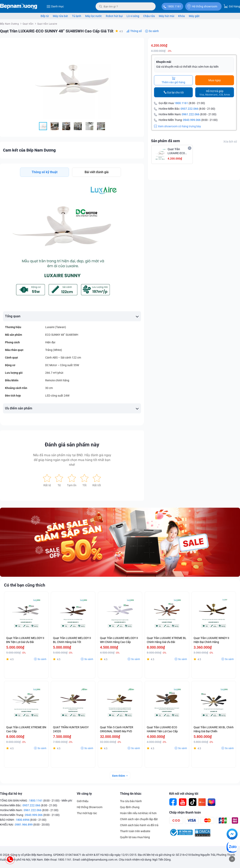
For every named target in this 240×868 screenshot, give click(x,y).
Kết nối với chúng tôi (184, 794)
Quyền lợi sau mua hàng (135, 837)
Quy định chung (130, 807)
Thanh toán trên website (135, 831)
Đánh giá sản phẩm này (72, 445)
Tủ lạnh (77, 16)
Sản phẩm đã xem (165, 141)
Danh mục (55, 6)
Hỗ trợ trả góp (215, 93)
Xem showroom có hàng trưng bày (177, 126)
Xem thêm (118, 776)
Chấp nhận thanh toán (185, 812)
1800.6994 (23, 820)
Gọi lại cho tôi (175, 92)
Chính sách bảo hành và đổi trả (139, 825)
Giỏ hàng (232, 6)
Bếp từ (45, 16)
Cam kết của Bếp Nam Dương (29, 150)
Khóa (181, 16)
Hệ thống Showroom (90, 807)
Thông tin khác (131, 794)
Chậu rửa (149, 16)
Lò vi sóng (133, 16)
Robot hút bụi (114, 16)
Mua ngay (215, 80)
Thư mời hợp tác (87, 813)
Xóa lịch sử (230, 142)
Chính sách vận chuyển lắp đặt (139, 819)
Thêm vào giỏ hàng (173, 80)
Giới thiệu (83, 801)
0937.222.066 (189, 109)
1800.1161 (174, 6)
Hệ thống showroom (202, 6)
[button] (137, 44)
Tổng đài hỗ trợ (11, 794)
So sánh (154, 31)
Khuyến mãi (164, 62)
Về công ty (84, 794)
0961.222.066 (191, 114)
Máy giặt (194, 16)
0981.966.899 (24, 825)
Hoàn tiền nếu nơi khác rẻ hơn (138, 813)
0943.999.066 (192, 120)
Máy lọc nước (93, 16)
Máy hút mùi (166, 16)
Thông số (136, 31)
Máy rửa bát (60, 16)
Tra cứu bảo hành (131, 801)
